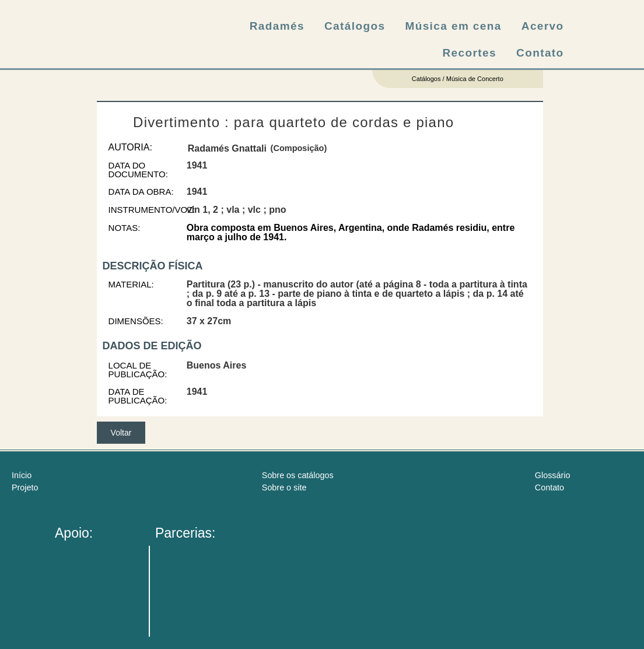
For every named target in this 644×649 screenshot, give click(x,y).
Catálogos (355, 26)
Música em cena (453, 26)
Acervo (543, 26)
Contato (540, 53)
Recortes (470, 53)
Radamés (277, 26)
